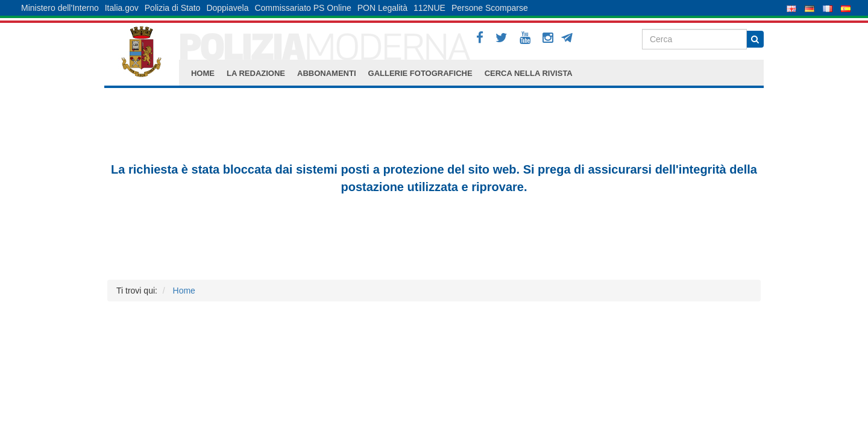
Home (184, 291)
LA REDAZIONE (256, 73)
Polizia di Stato (173, 8)
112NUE (429, 8)
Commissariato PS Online (303, 8)
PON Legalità (382, 8)
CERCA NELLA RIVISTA (529, 73)
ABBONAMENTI (327, 73)
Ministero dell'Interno (60, 8)
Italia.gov (122, 8)
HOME (203, 73)
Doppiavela (227, 8)
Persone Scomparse (490, 8)
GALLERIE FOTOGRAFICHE (420, 73)
